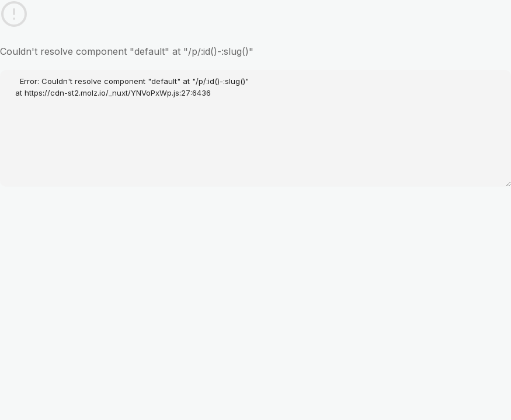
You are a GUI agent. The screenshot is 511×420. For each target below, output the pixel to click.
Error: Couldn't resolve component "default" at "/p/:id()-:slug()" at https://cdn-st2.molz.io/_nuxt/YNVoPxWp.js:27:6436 (255, 128)
